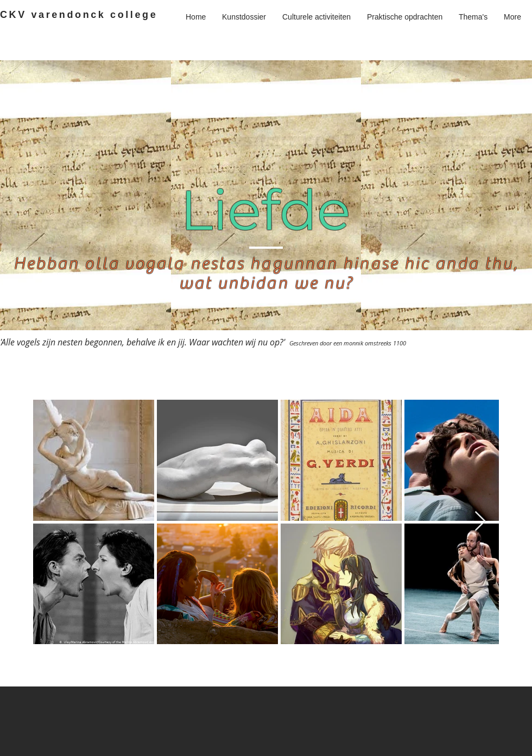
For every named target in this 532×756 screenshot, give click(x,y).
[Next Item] (480, 522)
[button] (473, 17)
